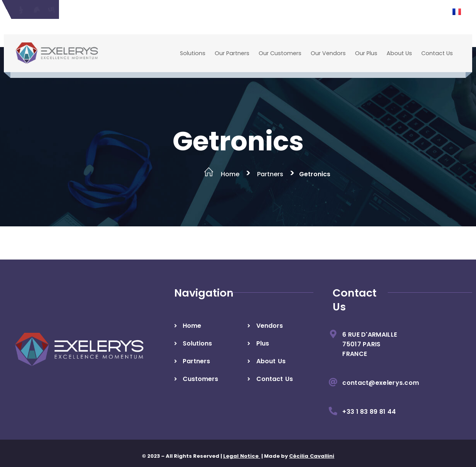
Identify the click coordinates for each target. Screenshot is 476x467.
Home (230, 174)
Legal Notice (242, 456)
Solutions (193, 53)
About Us (399, 53)
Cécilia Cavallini (312, 456)
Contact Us (437, 53)
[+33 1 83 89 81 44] (333, 411)
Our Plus (366, 53)
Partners (270, 174)
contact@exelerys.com (381, 383)
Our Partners (232, 53)
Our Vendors (328, 53)
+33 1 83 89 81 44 (369, 412)
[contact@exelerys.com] (333, 382)
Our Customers (280, 53)
